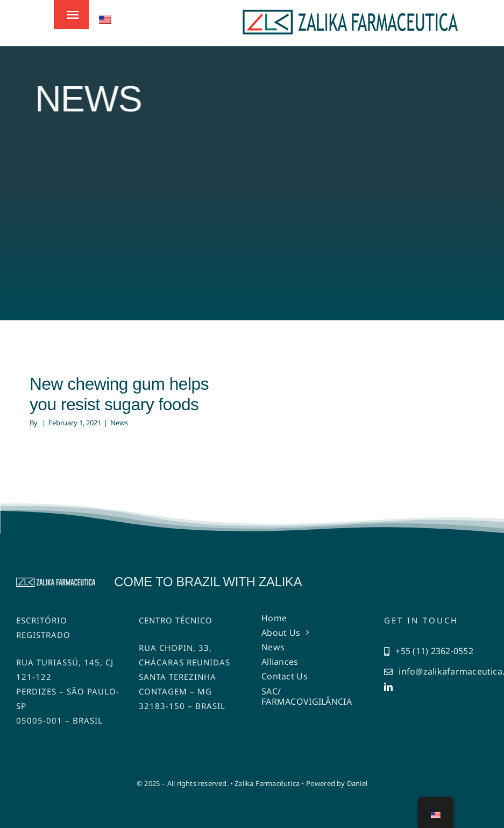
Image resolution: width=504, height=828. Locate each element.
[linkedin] (388, 687)
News (119, 423)
